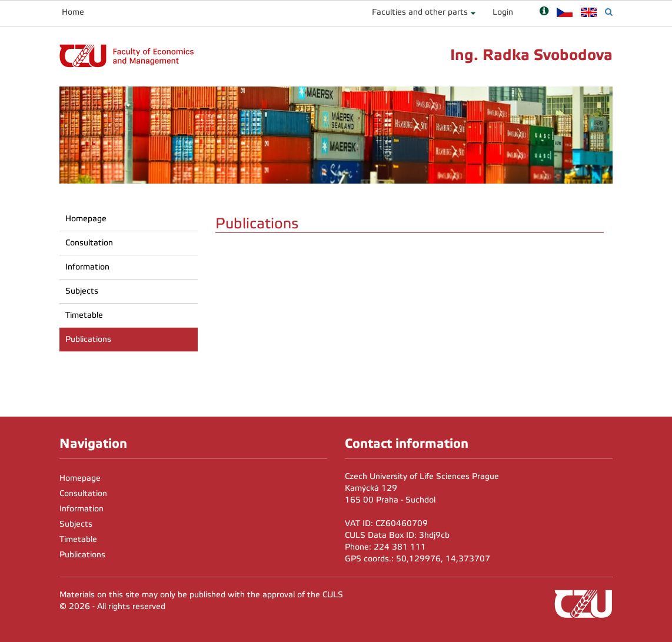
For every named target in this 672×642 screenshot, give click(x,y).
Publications (88, 339)
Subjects (82, 291)
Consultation (89, 243)
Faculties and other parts (420, 12)
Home (73, 12)
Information (87, 267)
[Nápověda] (544, 12)
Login (503, 12)
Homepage (86, 219)
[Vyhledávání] (609, 12)
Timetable (84, 315)
